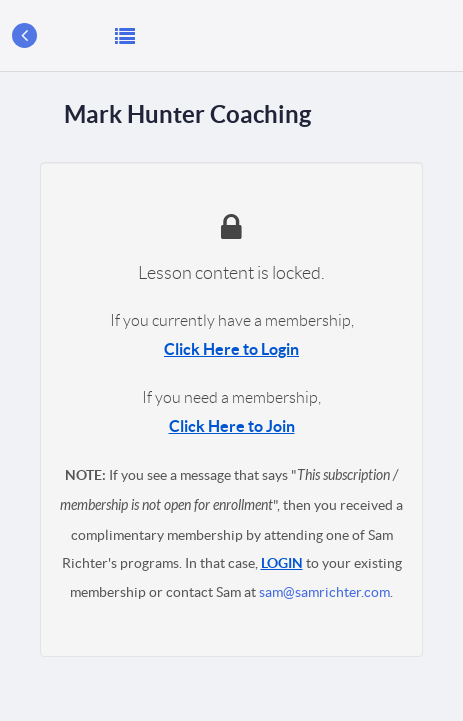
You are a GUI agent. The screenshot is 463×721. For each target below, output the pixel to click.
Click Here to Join (232, 426)
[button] (125, 35)
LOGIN (282, 563)
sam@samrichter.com (324, 592)
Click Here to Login (231, 349)
